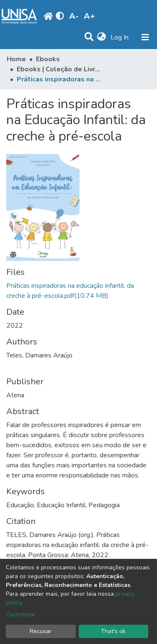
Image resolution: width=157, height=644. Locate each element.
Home (16, 59)
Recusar (41, 631)
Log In (120, 37)
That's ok (113, 631)
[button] (102, 37)
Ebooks (48, 59)
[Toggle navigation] (145, 37)
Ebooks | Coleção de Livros (59, 69)
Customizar (21, 614)
